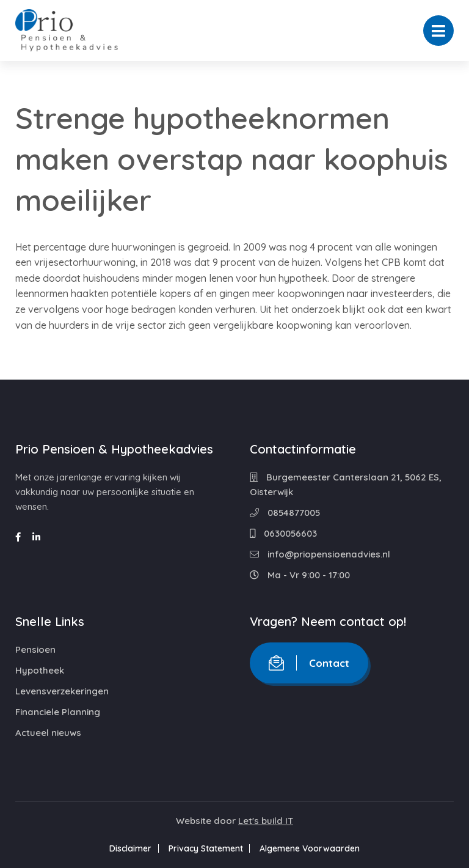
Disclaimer (127, 848)
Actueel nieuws (48, 733)
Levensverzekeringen (62, 691)
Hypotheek (40, 670)
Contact (309, 663)
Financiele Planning (58, 712)
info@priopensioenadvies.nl (320, 554)
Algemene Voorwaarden (314, 848)
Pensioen (35, 649)
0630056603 (283, 533)
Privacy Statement (206, 848)
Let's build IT (266, 821)
